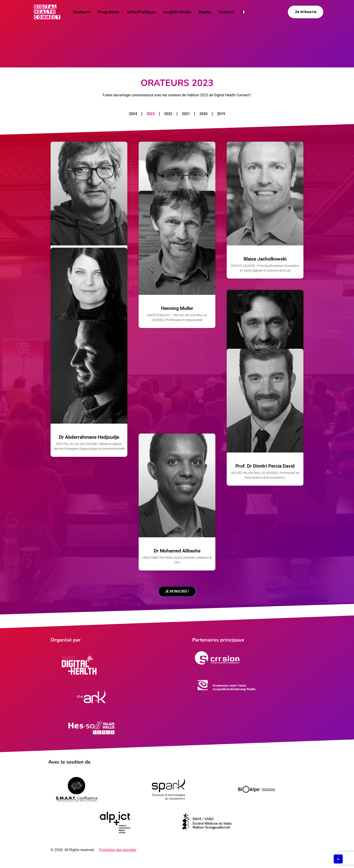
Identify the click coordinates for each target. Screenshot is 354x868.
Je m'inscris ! (177, 597)
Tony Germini (265, 407)
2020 (203, 114)
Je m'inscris (306, 12)
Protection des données (118, 857)
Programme (109, 12)
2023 (151, 114)
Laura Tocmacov (89, 407)
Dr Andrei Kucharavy (177, 259)
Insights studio (177, 12)
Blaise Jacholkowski (265, 259)
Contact (226, 12)
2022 (168, 114)
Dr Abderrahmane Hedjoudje (89, 551)
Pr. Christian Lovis (89, 259)
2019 (221, 114)
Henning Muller (177, 407)
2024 (133, 114)
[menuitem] (244, 12)
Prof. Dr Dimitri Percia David (265, 551)
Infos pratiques (141, 12)
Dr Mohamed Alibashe (177, 556)
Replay (205, 12)
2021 (186, 114)
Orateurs (82, 12)
